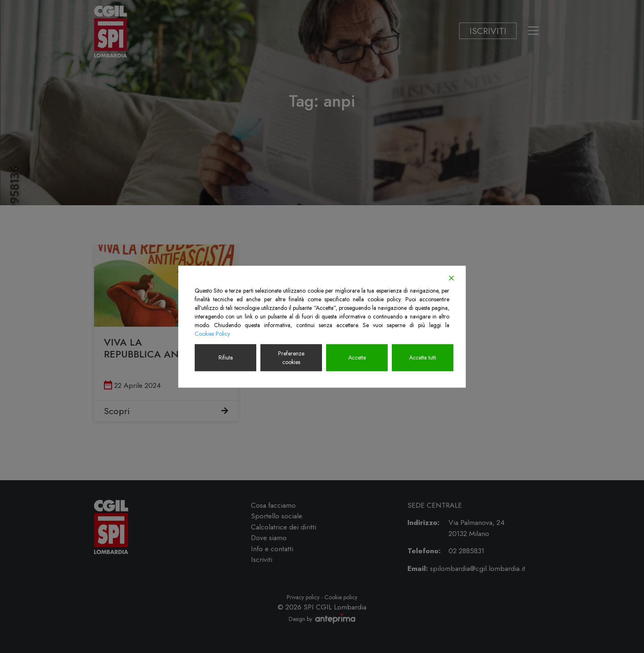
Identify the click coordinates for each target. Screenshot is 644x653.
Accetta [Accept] (357, 357)
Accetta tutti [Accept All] (423, 357)
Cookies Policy (212, 333)
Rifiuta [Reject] (226, 357)
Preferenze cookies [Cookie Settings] (291, 357)
